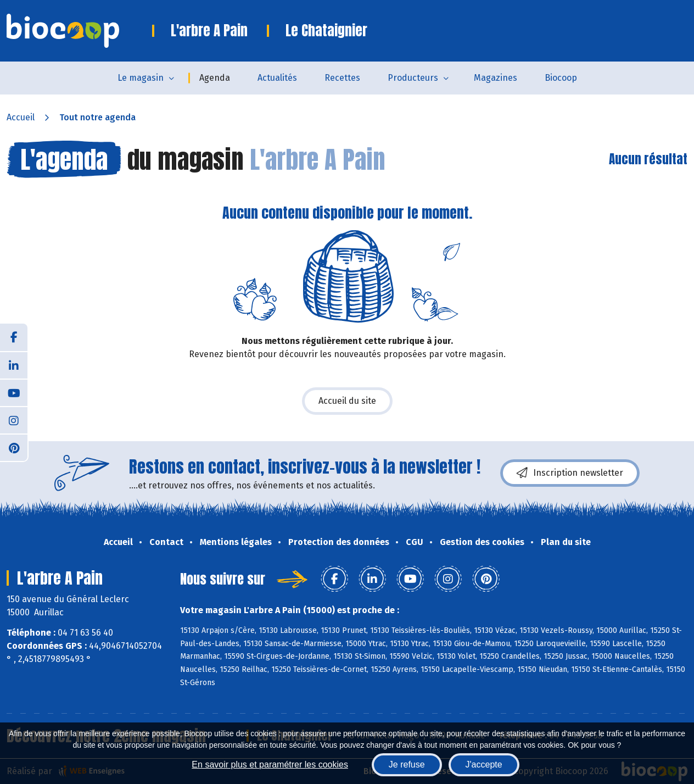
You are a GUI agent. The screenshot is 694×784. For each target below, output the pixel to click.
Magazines (496, 78)
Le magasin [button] (141, 78)
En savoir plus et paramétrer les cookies (270, 764)
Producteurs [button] (413, 78)
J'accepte (484, 764)
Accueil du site (347, 401)
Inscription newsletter (570, 473)
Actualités (277, 78)
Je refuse (407, 764)
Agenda (215, 78)
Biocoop (561, 78)
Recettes (342, 78)
